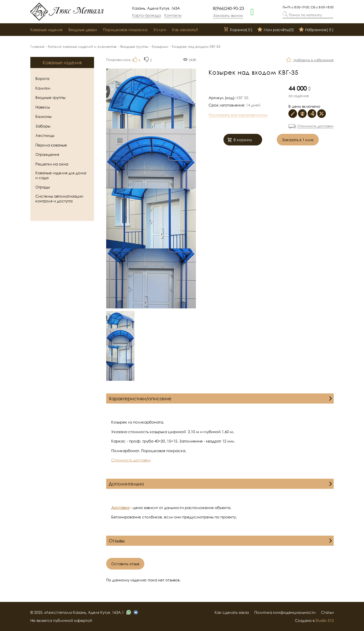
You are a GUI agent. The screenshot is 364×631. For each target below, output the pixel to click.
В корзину (240, 140)
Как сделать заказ (232, 612)
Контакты (173, 15)
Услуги (160, 30)
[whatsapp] (252, 11)
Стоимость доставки (315, 126)
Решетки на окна (52, 164)
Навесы (43, 107)
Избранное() (316, 30)
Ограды (43, 187)
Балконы (43, 116)
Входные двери (83, 30)
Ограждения (47, 154)
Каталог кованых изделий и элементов (82, 46)
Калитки (43, 88)
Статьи (327, 612)
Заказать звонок (228, 15)
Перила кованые (51, 145)
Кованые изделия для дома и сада (61, 175)
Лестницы (45, 135)
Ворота (42, 78)
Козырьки (160, 46)
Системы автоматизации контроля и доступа (59, 198)
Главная (37, 46)
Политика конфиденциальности (285, 612)
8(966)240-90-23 (228, 8)
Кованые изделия (46, 30)
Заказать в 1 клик (298, 140)
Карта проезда (146, 15)
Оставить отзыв (125, 564)
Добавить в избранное (310, 60)
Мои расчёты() (276, 30)
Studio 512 (325, 620)
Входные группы (134, 46)
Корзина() (238, 30)
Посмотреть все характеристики (238, 115)
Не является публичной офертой (61, 620)
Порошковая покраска (125, 30)
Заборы (43, 126)
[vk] (136, 612)
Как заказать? (185, 30)
